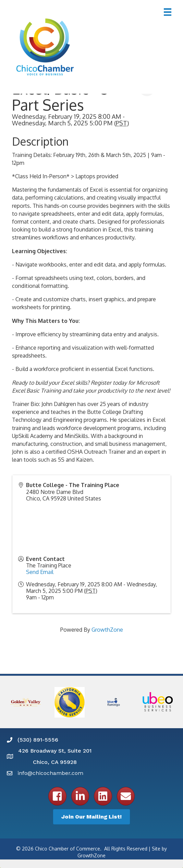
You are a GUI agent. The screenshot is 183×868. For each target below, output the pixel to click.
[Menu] (168, 12)
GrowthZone (107, 630)
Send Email (40, 572)
